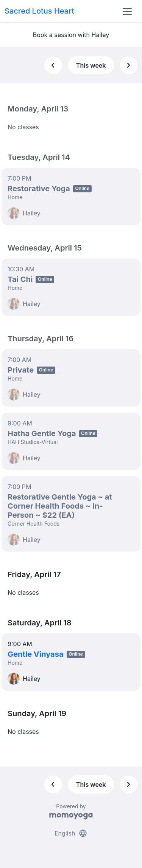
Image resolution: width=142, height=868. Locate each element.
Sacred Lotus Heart (39, 11)
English (71, 833)
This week (91, 65)
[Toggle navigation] (127, 11)
